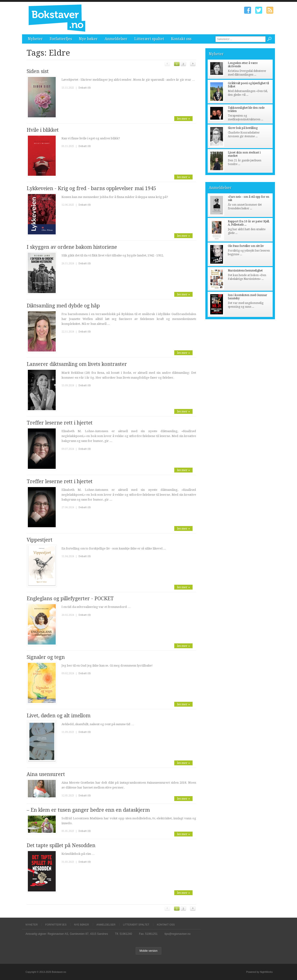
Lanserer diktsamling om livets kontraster (77, 364)
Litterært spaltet (149, 39)
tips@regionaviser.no (178, 934)
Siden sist (38, 71)
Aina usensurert (46, 774)
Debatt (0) (85, 88)
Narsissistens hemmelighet (245, 271)
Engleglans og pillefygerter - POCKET (70, 599)
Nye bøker (88, 39)
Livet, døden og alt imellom (59, 716)
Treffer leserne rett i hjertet (60, 423)
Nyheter (35, 39)
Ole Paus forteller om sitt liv (246, 246)
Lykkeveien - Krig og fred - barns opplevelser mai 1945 (91, 188)
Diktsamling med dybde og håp (63, 306)
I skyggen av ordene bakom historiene (72, 247)
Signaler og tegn (46, 657)
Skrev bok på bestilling (243, 128)
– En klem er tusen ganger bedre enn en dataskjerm (88, 810)
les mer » (183, 119)
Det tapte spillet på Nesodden (61, 845)
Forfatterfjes (61, 39)
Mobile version (148, 951)
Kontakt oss (181, 39)
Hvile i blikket (43, 130)
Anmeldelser (116, 39)
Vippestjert (40, 540)
